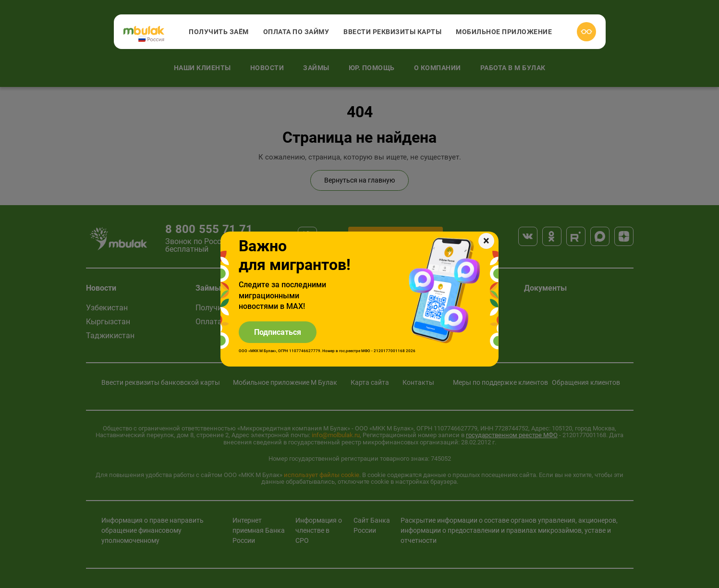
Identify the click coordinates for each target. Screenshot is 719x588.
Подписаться (278, 332)
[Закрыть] (486, 241)
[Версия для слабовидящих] (586, 32)
